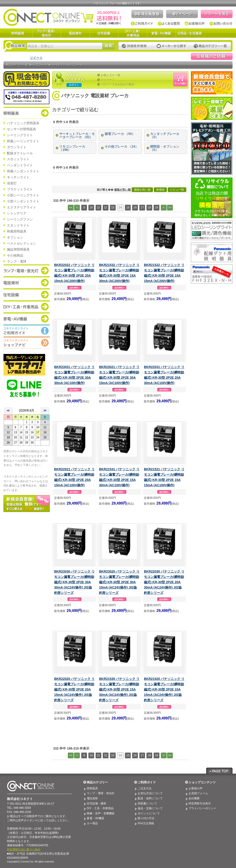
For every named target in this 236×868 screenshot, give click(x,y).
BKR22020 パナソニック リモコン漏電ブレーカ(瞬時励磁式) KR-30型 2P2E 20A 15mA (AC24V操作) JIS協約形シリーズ (74, 689)
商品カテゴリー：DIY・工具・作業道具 (27, 307)
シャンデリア (17, 213)
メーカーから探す (171, 46)
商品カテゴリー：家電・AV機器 (27, 319)
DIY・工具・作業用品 (133, 33)
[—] (114, 110)
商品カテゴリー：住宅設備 (27, 294)
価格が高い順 (142, 190)
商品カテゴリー (97, 782)
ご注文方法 (145, 788)
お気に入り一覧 (111, 75)
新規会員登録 (147, 14)
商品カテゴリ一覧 (17, 65)
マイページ (182, 14)
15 (128, 208)
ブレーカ (41, 65)
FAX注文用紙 (146, 823)
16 (135, 208)
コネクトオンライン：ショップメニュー (27, 343)
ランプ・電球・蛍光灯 (47, 33)
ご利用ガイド (142, 24)
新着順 (160, 190)
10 (91, 208)
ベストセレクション (22, 243)
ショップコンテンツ (202, 782)
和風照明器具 (17, 231)
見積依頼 (212, 56)
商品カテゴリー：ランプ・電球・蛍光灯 (27, 270)
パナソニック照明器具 (23, 123)
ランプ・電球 (17, 261)
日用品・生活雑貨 (190, 33)
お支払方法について (150, 793)
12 (106, 208)
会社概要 (194, 798)
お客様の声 (195, 24)
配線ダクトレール (20, 153)
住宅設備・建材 (96, 803)
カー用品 (92, 823)
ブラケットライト (20, 189)
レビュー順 (177, 190)
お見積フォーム (198, 793)
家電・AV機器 (161, 33)
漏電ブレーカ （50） (120, 134)
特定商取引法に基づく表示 (24, 849)
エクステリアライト (22, 207)
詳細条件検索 (135, 46)
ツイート (36, 58)
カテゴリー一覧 (210, 46)
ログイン (74, 85)
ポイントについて (149, 813)
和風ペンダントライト (23, 171)
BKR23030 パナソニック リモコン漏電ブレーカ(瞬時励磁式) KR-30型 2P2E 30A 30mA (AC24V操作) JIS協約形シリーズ (74, 582)
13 (113, 208)
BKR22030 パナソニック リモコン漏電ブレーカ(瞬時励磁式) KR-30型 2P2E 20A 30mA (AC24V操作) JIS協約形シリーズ (164, 582)
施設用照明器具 (18, 249)
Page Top (219, 771)
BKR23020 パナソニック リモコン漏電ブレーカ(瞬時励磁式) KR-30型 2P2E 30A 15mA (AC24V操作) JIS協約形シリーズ (119, 582)
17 (142, 208)
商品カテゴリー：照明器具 (27, 113)
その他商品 (15, 255)
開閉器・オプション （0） (165, 148)
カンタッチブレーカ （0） (165, 135)
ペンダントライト (20, 165)
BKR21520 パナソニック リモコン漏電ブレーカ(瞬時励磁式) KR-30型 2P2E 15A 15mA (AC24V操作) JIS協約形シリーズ (164, 689)
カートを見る (217, 14)
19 (157, 208)
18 (149, 208)
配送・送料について (150, 798)
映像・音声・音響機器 (101, 813)
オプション (15, 237)
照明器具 (18, 33)
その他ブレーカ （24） (121, 146)
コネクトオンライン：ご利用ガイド (27, 331)
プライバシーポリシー (202, 808)
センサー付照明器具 (22, 129)
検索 (108, 46)
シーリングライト (20, 135)
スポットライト (18, 159)
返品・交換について (150, 808)
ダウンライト (17, 147)
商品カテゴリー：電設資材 (27, 282)
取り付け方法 (146, 818)
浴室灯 (12, 183)
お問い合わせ (221, 24)
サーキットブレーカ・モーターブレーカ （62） (77, 135)
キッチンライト (18, 177)
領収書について (147, 803)
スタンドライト (18, 225)
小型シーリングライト (23, 195)
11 (98, 208)
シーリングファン (20, 219)
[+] (104, 110)
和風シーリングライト (23, 141)
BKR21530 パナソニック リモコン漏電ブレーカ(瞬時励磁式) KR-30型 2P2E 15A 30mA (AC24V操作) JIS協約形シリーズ (119, 689)
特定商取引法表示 (200, 803)
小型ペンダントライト (23, 201)
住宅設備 (104, 33)
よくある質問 (169, 24)
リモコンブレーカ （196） (72, 148)
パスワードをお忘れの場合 (118, 84)
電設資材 (75, 33)
